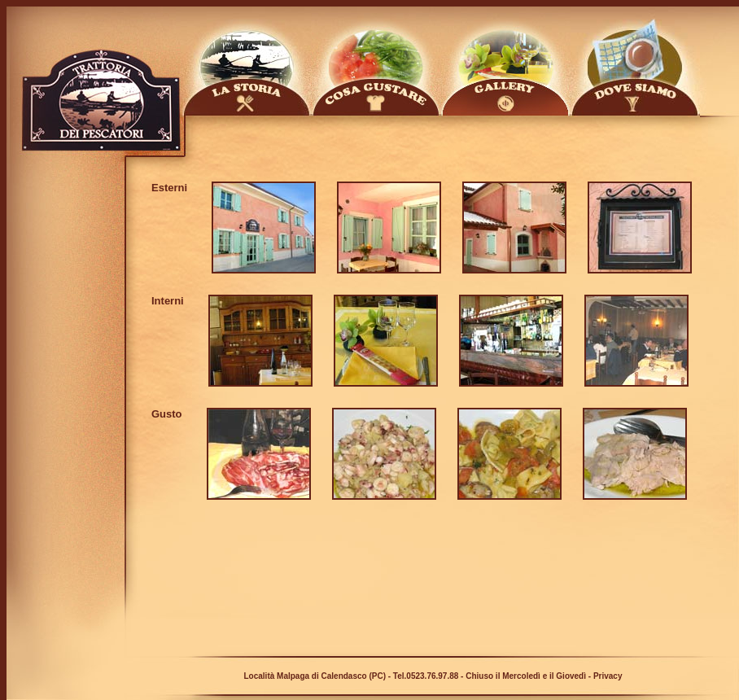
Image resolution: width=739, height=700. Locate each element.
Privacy (608, 676)
